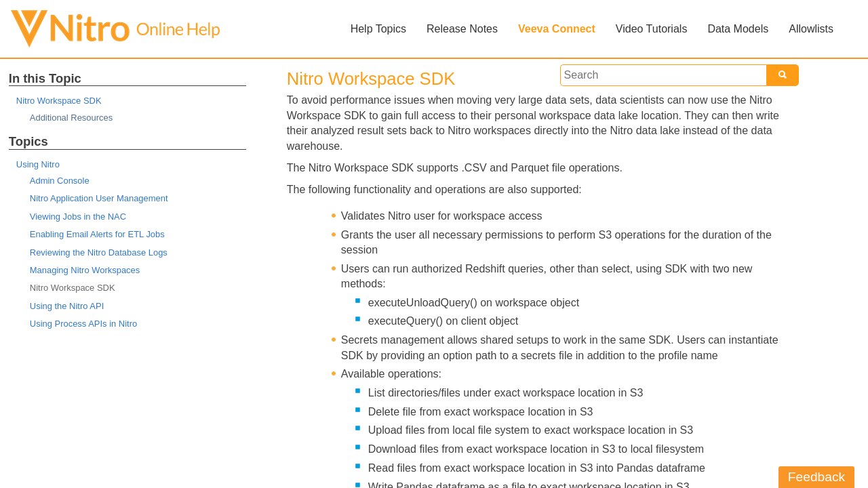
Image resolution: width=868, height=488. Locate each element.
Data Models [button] (738, 29)
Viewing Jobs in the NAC (78, 217)
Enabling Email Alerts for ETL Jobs (97, 234)
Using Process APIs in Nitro (83, 324)
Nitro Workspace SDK (59, 101)
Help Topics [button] (378, 29)
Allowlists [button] (811, 29)
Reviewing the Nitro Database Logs (99, 252)
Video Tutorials (652, 29)
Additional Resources (71, 118)
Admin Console (60, 181)
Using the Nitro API (67, 306)
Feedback (816, 477)
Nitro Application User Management (99, 198)
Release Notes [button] (462, 29)
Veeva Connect (557, 29)
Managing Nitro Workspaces (85, 270)
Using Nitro (38, 164)
